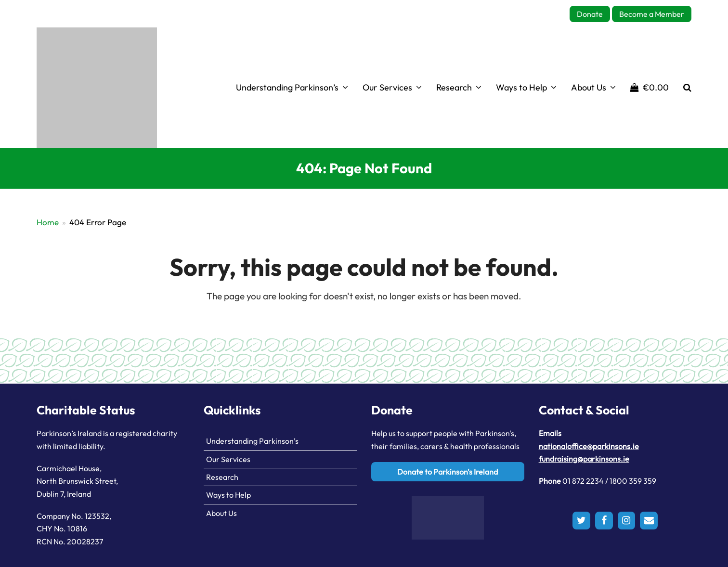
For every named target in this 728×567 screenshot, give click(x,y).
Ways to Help (228, 495)
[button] (650, 88)
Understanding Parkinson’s (252, 441)
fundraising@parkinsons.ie (584, 459)
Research (222, 477)
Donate (590, 14)
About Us (221, 513)
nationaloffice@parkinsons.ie (589, 446)
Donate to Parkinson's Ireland (448, 472)
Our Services (228, 459)
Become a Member (652, 14)
